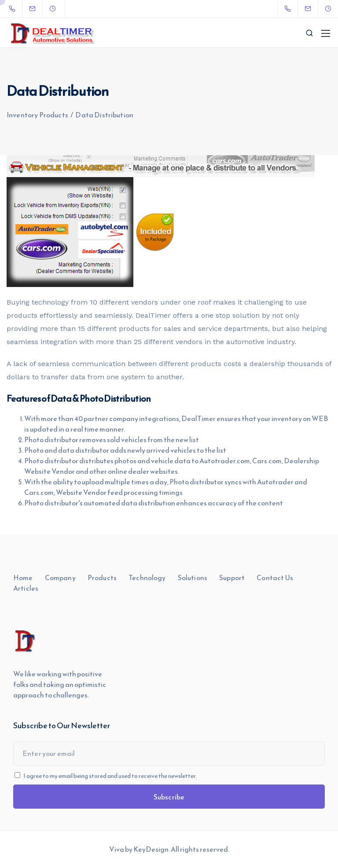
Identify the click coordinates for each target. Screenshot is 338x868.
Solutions (193, 577)
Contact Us (275, 577)
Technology (147, 577)
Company (60, 577)
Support (232, 577)
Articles (26, 588)
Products (102, 577)
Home (23, 577)
